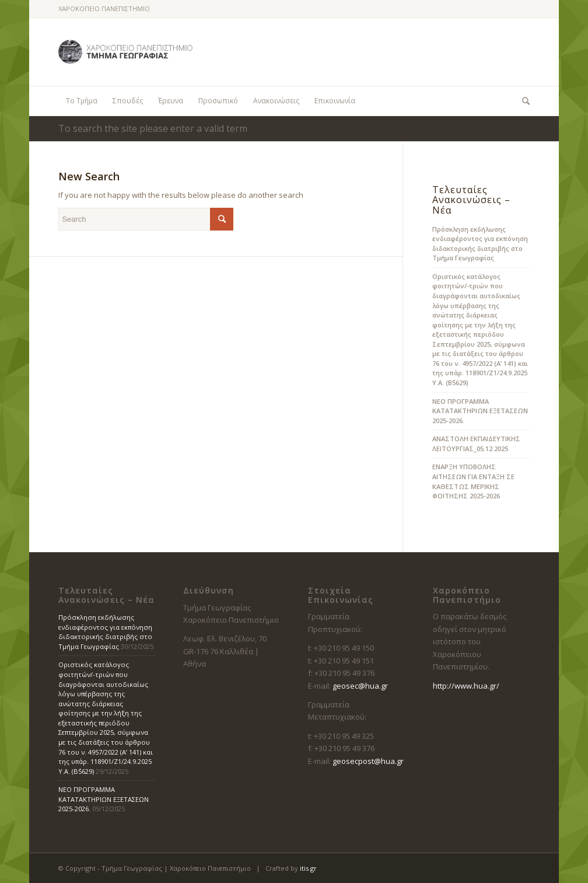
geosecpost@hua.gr (368, 761)
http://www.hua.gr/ (466, 686)
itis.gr (308, 868)
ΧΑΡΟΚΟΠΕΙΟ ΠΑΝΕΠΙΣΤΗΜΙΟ (104, 8)
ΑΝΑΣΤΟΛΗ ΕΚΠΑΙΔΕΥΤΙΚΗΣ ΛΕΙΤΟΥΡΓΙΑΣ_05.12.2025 (476, 444)
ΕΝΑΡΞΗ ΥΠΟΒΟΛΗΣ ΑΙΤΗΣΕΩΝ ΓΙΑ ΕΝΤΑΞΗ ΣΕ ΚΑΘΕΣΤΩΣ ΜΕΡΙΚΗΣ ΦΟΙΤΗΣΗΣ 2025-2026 (473, 481)
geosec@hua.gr (360, 686)
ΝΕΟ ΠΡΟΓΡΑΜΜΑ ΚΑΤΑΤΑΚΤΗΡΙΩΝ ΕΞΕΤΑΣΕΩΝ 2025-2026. (480, 411)
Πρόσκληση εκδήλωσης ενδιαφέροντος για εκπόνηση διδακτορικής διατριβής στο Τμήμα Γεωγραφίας (480, 244)
